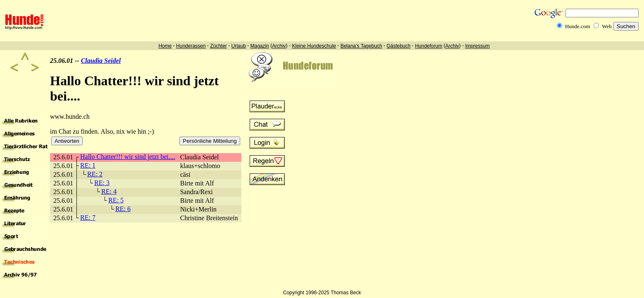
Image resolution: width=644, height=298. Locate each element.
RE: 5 (116, 200)
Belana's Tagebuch (361, 46)
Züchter (218, 46)
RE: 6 (123, 209)
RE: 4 (109, 191)
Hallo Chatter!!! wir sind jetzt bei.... (128, 157)
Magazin (260, 46)
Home (165, 46)
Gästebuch (398, 46)
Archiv (279, 46)
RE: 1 (88, 165)
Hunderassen (191, 46)
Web (607, 26)
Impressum (477, 46)
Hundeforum (429, 46)
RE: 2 (95, 174)
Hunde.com (577, 26)
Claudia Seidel (101, 61)
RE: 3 (102, 183)
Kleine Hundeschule (314, 46)
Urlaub (238, 46)
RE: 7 (88, 217)
